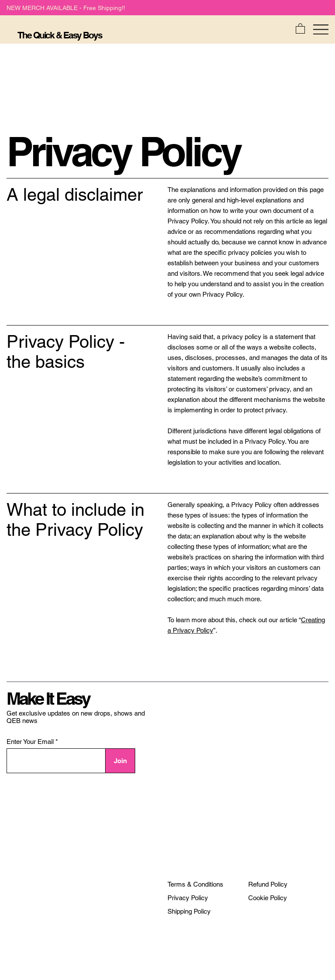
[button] (300, 28)
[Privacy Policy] (188, 898)
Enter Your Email (30, 742)
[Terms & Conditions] (195, 884)
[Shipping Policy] (189, 911)
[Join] (120, 761)
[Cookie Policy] (268, 898)
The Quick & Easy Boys (60, 35)
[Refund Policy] (268, 884)
